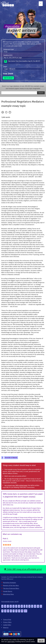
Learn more (11, 642)
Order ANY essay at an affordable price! (24, 569)
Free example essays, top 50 (10, 602)
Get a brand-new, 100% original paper (16, 485)
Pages (5, 67)
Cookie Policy (7, 625)
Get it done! (8, 78)
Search (41, 93)
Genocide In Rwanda (11, 458)
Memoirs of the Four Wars (11, 586)
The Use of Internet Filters (11, 588)
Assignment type (9, 49)
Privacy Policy (7, 622)
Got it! (41, 641)
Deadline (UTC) (8, 55)
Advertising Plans (8, 594)
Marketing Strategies (10, 583)
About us (6, 628)
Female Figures (8, 591)
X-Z (26, 611)
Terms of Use (7, 620)
